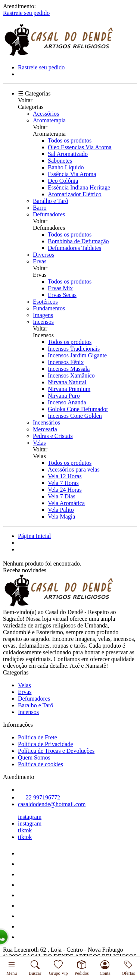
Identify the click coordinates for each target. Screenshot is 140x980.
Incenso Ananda (67, 402)
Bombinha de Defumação (78, 241)
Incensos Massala (69, 369)
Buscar (35, 968)
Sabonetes (60, 161)
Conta (105, 968)
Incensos (43, 322)
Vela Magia (61, 516)
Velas (39, 443)
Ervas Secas (62, 295)
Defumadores (49, 214)
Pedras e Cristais (53, 436)
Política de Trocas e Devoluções (56, 751)
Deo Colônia (63, 181)
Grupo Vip (58, 968)
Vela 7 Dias (62, 496)
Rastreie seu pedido (26, 13)
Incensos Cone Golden (75, 416)
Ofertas (128, 968)
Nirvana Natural (67, 382)
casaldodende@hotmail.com (52, 804)
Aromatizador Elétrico (75, 194)
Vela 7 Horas (63, 483)
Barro (40, 208)
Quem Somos (34, 757)
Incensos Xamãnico (71, 375)
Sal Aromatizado (68, 154)
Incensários (46, 422)
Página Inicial (34, 536)
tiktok (25, 830)
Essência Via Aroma (72, 174)
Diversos (43, 255)
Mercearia (45, 429)
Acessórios (46, 114)
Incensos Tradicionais (74, 349)
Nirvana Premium (69, 389)
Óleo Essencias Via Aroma (80, 147)
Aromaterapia (49, 120)
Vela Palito (61, 510)
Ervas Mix (60, 288)
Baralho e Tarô (51, 201)
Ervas (40, 261)
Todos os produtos (70, 140)
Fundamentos (49, 308)
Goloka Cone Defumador (78, 409)
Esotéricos (45, 302)
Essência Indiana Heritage (79, 187)
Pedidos (82, 968)
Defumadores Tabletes (74, 248)
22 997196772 (39, 797)
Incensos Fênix (66, 362)
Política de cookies (41, 764)
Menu (12, 968)
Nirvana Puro (64, 396)
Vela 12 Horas (65, 476)
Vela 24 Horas (65, 490)
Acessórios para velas (74, 469)
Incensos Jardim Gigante (77, 355)
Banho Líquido (66, 167)
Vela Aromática (66, 503)
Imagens (43, 315)
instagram (30, 817)
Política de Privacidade (46, 744)
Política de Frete (38, 737)
